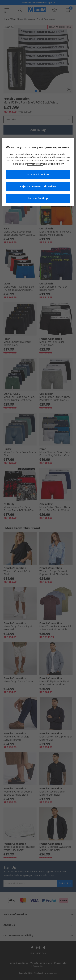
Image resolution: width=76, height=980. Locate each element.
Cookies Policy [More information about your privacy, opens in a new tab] (56, 164)
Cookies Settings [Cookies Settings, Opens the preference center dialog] (38, 198)
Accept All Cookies (38, 175)
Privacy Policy (35, 164)
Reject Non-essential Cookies (38, 187)
